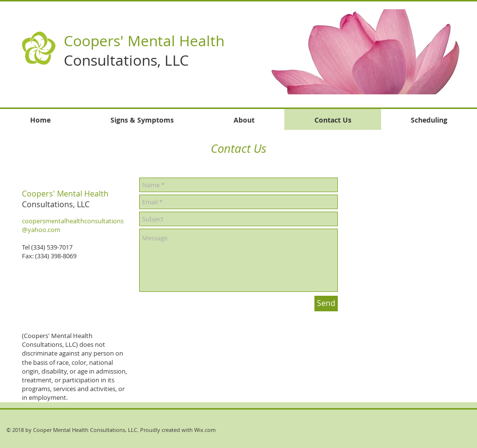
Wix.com (205, 430)
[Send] (326, 304)
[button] (354, 52)
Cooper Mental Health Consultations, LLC (85, 430)
